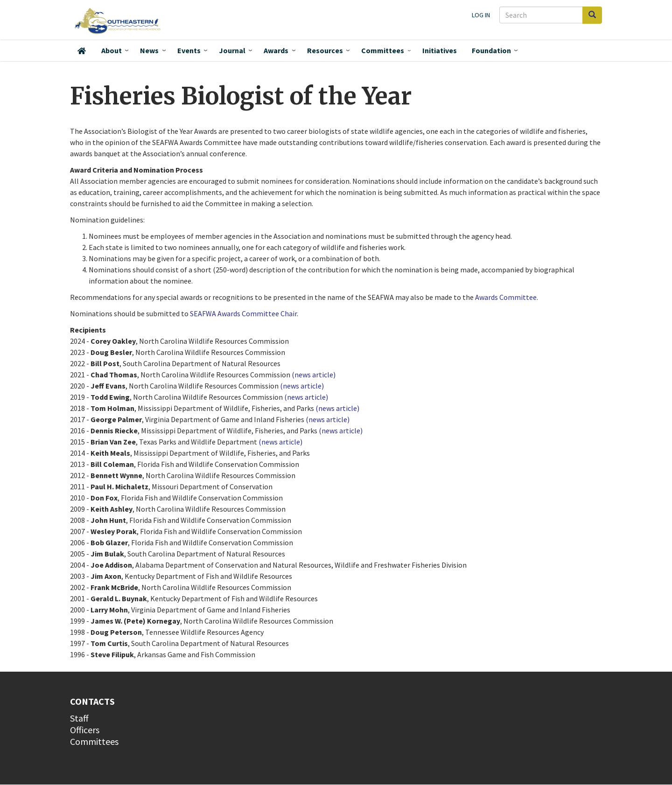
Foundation (491, 50)
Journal (232, 50)
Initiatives (440, 50)
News (149, 50)
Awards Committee (506, 297)
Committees (383, 50)
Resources (325, 50)
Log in (481, 15)
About (112, 50)
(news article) (314, 375)
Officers (85, 730)
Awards (276, 50)
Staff (79, 718)
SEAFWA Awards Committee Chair (243, 313)
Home (82, 51)
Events (189, 50)
